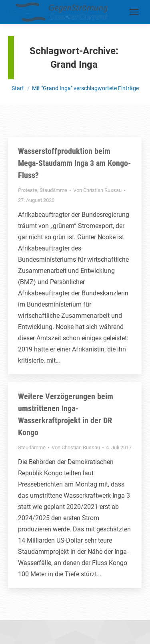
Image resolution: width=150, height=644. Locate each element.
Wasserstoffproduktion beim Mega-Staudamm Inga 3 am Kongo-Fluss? (74, 163)
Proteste (28, 190)
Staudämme (53, 190)
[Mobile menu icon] (134, 12)
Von (97, 190)
